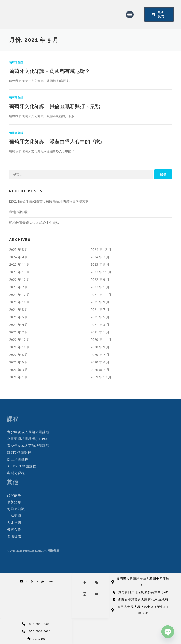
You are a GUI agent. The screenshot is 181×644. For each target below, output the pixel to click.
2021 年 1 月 (100, 332)
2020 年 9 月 (100, 347)
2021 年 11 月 (101, 295)
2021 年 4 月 (19, 325)
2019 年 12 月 (101, 377)
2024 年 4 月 (19, 257)
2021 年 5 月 (100, 317)
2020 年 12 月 (20, 339)
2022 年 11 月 (101, 272)
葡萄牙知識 (16, 62)
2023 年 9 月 (100, 264)
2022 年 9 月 (100, 279)
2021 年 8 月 (19, 309)
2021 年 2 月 (19, 332)
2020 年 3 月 (19, 370)
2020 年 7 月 (100, 355)
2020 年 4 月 (100, 362)
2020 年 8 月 (19, 355)
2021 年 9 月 (100, 302)
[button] (130, 15)
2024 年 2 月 (100, 257)
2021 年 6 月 (19, 317)
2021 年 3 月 (100, 325)
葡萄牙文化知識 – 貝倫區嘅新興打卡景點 (55, 106)
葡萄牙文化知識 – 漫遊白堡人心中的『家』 (57, 141)
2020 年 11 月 (101, 339)
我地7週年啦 (18, 212)
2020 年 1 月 (19, 377)
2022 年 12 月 (20, 272)
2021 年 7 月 (100, 309)
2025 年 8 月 (19, 249)
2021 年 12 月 (20, 295)
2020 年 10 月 (20, 347)
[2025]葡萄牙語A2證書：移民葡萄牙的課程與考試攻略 (49, 201)
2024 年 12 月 (101, 249)
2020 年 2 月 (100, 370)
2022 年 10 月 (20, 279)
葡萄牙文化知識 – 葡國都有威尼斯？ (49, 71)
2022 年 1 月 (100, 287)
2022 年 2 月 (19, 287)
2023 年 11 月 (20, 264)
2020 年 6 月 (19, 362)
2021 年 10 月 (20, 302)
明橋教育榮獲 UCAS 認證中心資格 (34, 223)
